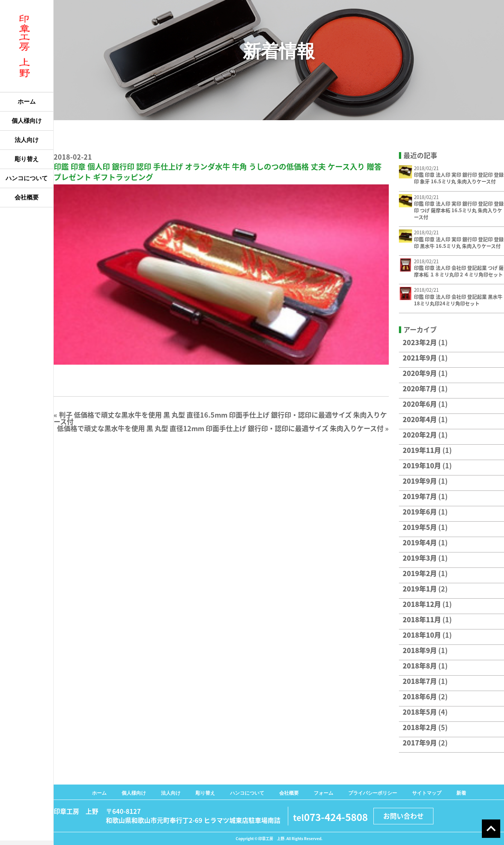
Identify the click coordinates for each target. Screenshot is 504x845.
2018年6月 (420, 696)
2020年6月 (420, 404)
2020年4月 (420, 419)
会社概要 (27, 197)
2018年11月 (422, 619)
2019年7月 (420, 496)
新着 (461, 793)
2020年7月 (420, 389)
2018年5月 (420, 712)
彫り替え (27, 159)
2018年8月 (420, 666)
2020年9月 (420, 373)
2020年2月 (420, 435)
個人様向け (27, 121)
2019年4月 (420, 542)
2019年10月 (422, 466)
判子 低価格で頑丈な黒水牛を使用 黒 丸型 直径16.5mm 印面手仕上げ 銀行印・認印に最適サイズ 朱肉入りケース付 (220, 418)
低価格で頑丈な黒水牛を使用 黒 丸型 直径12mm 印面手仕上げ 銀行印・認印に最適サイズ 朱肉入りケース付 (220, 428)
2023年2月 (420, 342)
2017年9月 (420, 743)
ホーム (27, 102)
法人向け (27, 140)
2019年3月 (420, 558)
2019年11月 (422, 450)
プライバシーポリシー (373, 793)
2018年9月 (420, 650)
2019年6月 (420, 512)
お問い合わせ (403, 816)
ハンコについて (27, 178)
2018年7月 (420, 681)
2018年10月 (422, 635)
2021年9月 (420, 358)
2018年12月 (422, 604)
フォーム (323, 793)
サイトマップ (427, 793)
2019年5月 (420, 527)
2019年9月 (420, 481)
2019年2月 (420, 573)
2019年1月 (420, 589)
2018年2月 (420, 727)
